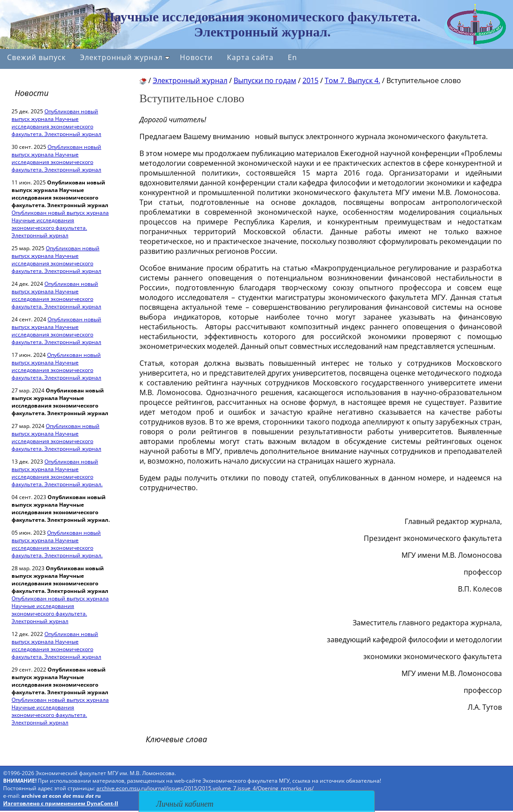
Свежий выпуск (36, 57)
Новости (196, 57)
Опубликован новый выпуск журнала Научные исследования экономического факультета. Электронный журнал (56, 123)
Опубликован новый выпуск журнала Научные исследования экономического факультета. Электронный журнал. (57, 473)
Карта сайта (250, 57)
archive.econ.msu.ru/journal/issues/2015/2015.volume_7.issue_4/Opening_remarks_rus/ (205, 788)
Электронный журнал (125, 57)
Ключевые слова (176, 739)
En (292, 57)
